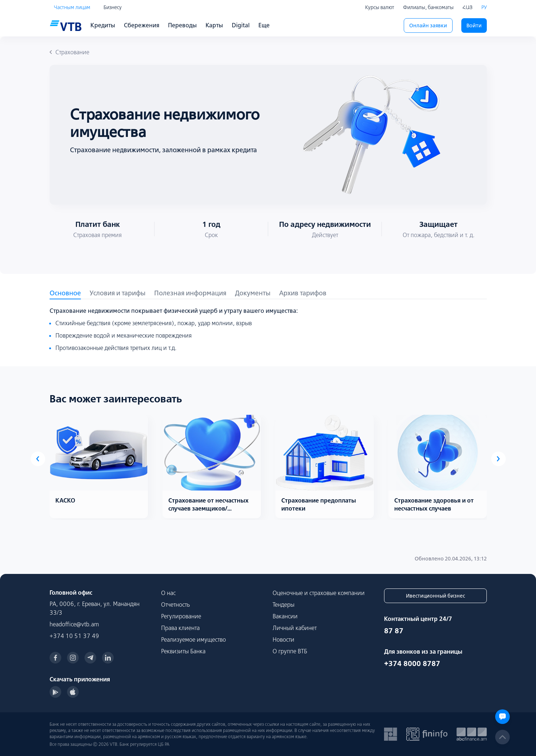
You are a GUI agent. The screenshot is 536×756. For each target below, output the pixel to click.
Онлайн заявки (428, 25)
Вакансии (285, 616)
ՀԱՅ (467, 7)
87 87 (394, 631)
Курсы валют (380, 7)
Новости (283, 639)
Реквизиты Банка (183, 651)
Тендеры (283, 605)
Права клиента (180, 628)
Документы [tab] (253, 293)
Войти (474, 25)
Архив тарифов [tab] (303, 293)
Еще (264, 25)
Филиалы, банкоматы (428, 7)
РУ (484, 7)
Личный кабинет (295, 628)
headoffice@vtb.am (74, 624)
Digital (241, 25)
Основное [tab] (65, 293)
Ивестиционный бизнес (435, 596)
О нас (168, 593)
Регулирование (181, 616)
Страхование (69, 52)
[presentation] (38, 459)
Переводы (182, 25)
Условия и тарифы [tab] (118, 293)
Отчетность (175, 605)
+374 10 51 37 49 (74, 636)
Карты (214, 25)
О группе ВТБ (290, 651)
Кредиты (103, 25)
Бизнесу (113, 7)
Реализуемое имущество (193, 639)
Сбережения (142, 25)
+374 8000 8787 (412, 663)
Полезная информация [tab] (190, 293)
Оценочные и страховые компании (319, 593)
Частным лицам (72, 7)
